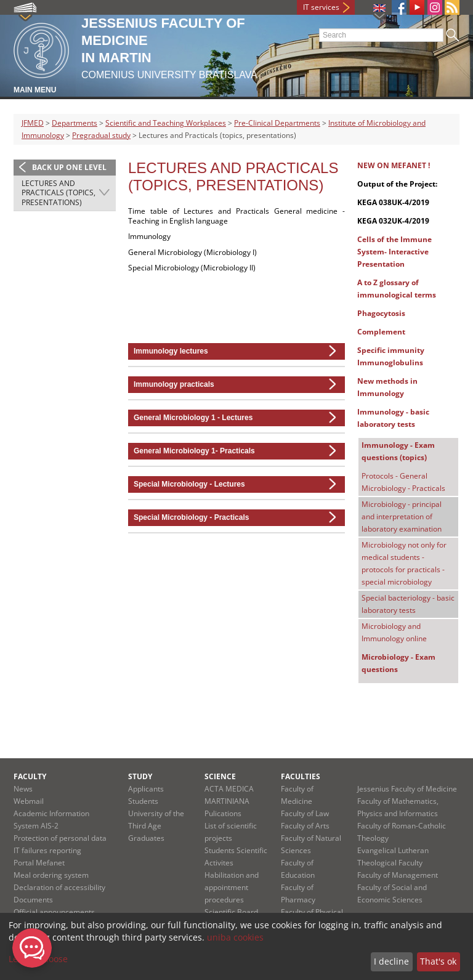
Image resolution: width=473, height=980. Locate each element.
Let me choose (38, 959)
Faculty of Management (398, 875)
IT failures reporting (47, 850)
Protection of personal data (60, 838)
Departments (75, 123)
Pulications (223, 813)
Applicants (146, 789)
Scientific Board (231, 912)
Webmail (29, 801)
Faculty (30, 776)
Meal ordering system (51, 875)
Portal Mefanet (39, 863)
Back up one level (69, 167)
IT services (321, 7)
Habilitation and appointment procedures (232, 887)
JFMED (33, 123)
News (23, 789)
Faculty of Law (305, 813)
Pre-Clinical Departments (277, 123)
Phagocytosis (388, 313)
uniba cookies (235, 937)
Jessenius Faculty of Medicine (407, 789)
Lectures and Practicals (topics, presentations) (59, 193)
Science (220, 776)
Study (140, 776)
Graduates (146, 838)
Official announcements (54, 912)
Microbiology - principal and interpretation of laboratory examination (402, 516)
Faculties (301, 776)
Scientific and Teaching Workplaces (166, 123)
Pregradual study (101, 135)
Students (143, 801)
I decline (391, 961)
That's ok (438, 961)
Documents (33, 900)
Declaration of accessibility (59, 887)
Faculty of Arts (305, 826)
